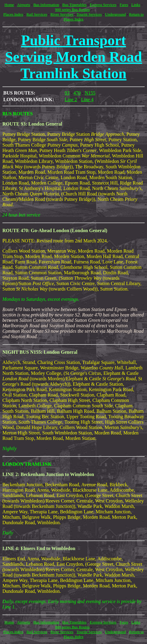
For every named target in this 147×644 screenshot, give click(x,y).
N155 (90, 93)
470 (77, 93)
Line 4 (87, 100)
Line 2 (71, 100)
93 (67, 93)
